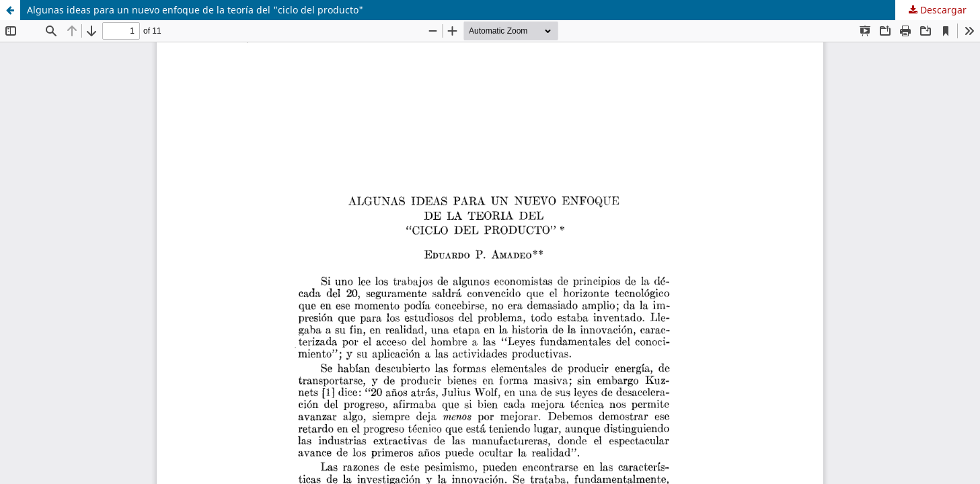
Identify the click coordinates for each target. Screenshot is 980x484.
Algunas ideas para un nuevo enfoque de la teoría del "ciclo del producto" (195, 10)
